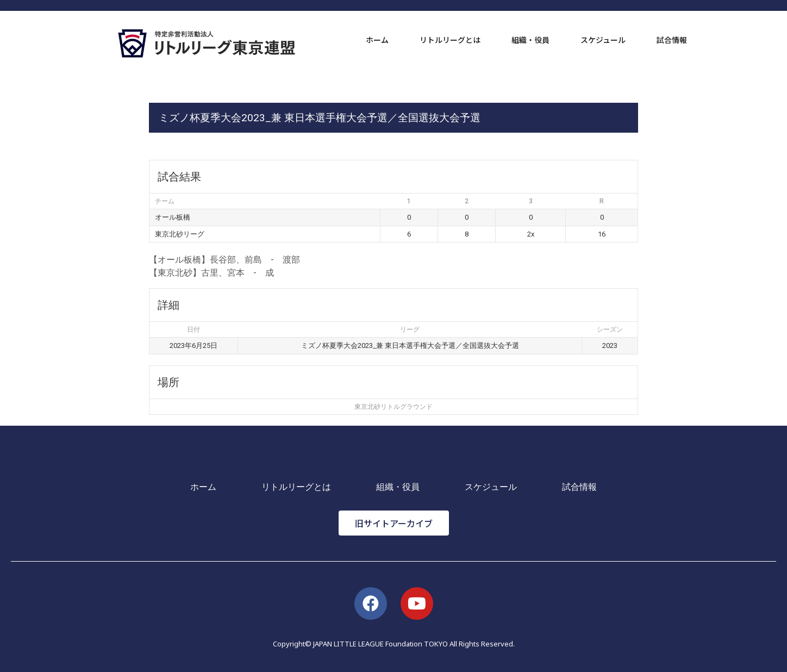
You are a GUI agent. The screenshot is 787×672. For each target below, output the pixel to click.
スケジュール (603, 40)
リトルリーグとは (450, 40)
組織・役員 (530, 40)
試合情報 (672, 40)
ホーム (377, 40)
